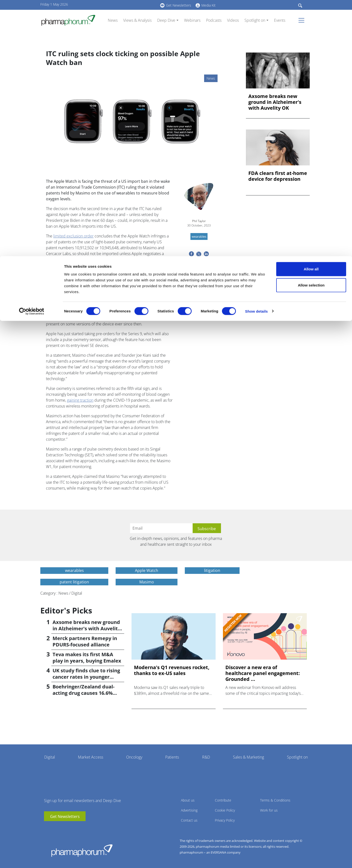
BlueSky (62, 828)
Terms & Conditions (275, 800)
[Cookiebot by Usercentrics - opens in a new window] (32, 55)
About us (188, 800)
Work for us (269, 810)
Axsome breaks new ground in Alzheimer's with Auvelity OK (275, 102)
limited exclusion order (73, 236)
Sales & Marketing (248, 757)
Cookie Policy (225, 810)
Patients (172, 757)
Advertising (189, 810)
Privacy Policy (225, 820)
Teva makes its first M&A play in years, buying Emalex (87, 658)
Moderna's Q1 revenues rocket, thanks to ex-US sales (172, 670)
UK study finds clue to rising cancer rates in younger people (86, 677)
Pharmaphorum (82, 850)
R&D (206, 757)
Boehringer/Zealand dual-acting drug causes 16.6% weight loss (83, 693)
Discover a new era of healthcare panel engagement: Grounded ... (263, 673)
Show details (257, 55)
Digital (50, 757)
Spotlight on (297, 757)
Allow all (311, 13)
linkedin (55, 828)
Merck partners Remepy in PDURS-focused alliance (85, 641)
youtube (48, 828)
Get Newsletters (65, 816)
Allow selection (311, 29)
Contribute (223, 800)
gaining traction (80, 400)
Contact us (189, 820)
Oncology (134, 757)
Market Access (91, 757)
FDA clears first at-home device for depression (278, 176)
